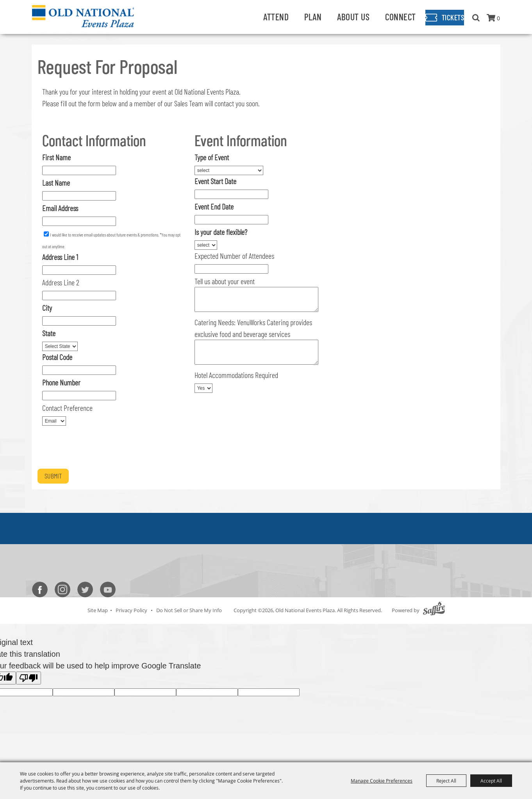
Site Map (98, 610)
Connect (388, 17)
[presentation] (97, 449)
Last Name (56, 183)
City (47, 308)
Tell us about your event (225, 281)
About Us (341, 17)
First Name (56, 157)
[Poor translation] (29, 678)
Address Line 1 (60, 257)
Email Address (60, 208)
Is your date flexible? (221, 232)
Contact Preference (67, 408)
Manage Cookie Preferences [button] (382, 781)
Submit (53, 476)
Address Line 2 (61, 282)
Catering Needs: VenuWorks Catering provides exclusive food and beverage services (253, 328)
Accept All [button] (491, 781)
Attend (263, 17)
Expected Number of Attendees (234, 256)
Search (476, 18)
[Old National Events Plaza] (85, 16)
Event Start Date (215, 181)
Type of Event (212, 157)
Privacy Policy (131, 610)
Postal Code (57, 357)
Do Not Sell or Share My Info (189, 610)
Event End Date (214, 206)
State (49, 333)
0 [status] (498, 18)
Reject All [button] (446, 781)
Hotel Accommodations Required (236, 375)
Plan (300, 17)
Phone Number (61, 382)
